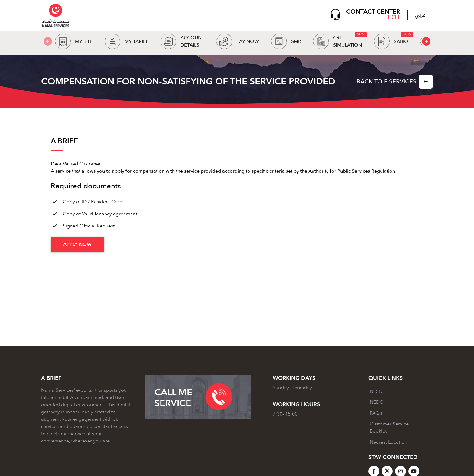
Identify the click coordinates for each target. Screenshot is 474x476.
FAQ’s (376, 415)
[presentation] (426, 42)
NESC (376, 393)
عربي (420, 16)
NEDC (377, 404)
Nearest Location (388, 444)
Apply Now (77, 246)
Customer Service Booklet (389, 429)
